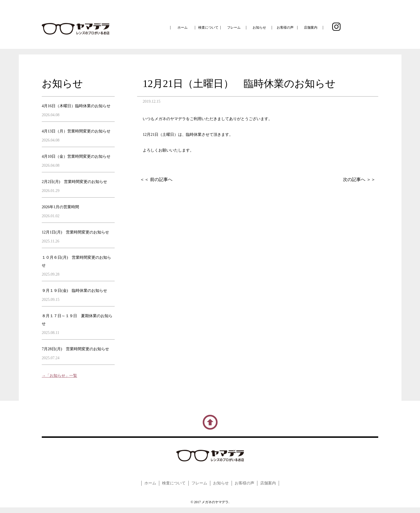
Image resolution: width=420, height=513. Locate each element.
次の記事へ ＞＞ (359, 179)
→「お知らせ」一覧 (59, 376)
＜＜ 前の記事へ (156, 179)
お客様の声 (285, 28)
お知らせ (259, 28)
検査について (208, 28)
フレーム (234, 28)
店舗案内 (311, 28)
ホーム (183, 28)
